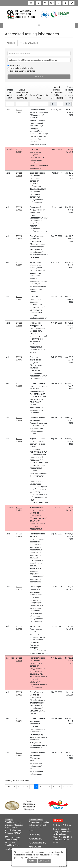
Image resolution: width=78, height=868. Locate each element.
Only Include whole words (22, 68)
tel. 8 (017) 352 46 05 (62, 825)
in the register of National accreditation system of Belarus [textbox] (33, 60)
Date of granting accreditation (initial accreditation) (57, 93)
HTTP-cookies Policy (38, 842)
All (11, 43)
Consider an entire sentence (23, 71)
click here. (34, 858)
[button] (52, 3)
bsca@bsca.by (11, 849)
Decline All (44, 861)
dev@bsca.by (35, 834)
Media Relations (36, 838)
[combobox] (39, 60)
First (9, 787)
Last (69, 787)
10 (59, 787)
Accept (32, 861)
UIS (31, 3)
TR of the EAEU (29, 43)
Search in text (16, 66)
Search (39, 77)
